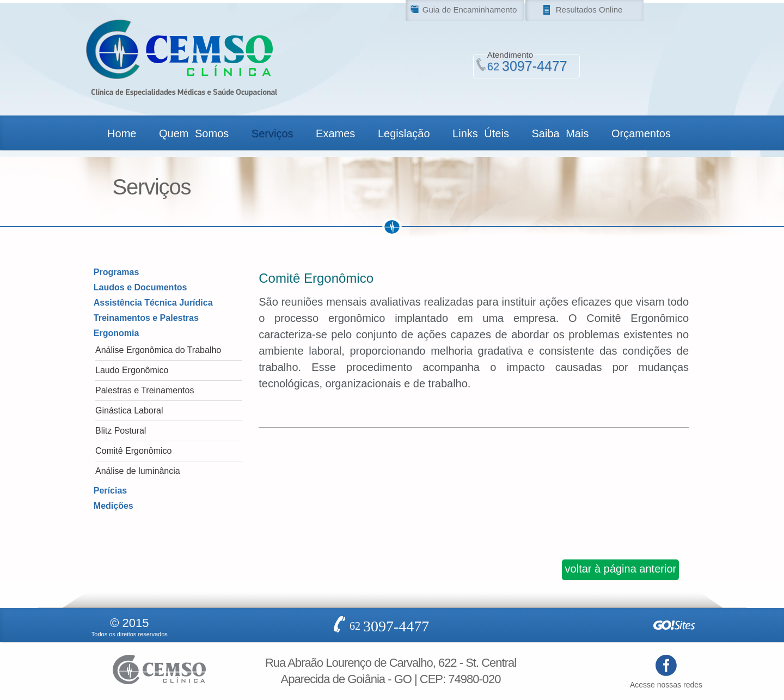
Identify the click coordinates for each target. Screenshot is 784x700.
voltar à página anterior (621, 569)
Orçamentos (641, 133)
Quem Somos (194, 133)
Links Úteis (481, 133)
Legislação (404, 133)
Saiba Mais (560, 133)
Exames (335, 133)
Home (122, 133)
